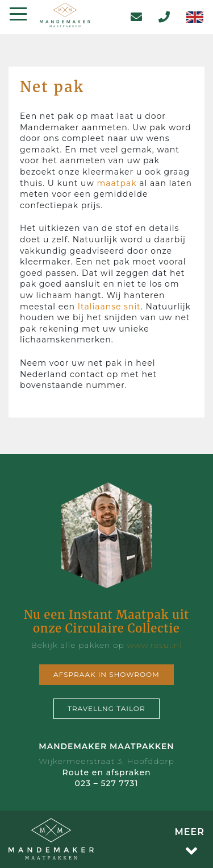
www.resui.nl (154, 645)
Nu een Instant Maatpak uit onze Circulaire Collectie (106, 621)
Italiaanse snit (109, 307)
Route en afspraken (106, 772)
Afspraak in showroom (106, 674)
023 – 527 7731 (107, 783)
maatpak (116, 183)
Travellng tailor (106, 708)
